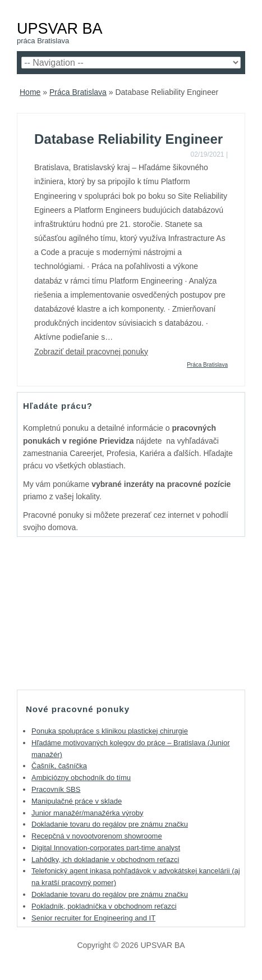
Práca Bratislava (78, 92)
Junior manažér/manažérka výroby (87, 813)
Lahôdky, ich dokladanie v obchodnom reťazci (105, 860)
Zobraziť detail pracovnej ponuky (91, 352)
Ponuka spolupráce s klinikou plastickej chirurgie (110, 731)
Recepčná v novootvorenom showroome (97, 836)
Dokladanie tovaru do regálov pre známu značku (110, 824)
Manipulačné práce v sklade (77, 801)
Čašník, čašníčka (59, 766)
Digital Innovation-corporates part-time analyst (106, 848)
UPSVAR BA (60, 28)
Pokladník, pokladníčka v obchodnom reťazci (104, 906)
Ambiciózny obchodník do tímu (81, 778)
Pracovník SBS (56, 789)
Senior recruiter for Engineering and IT (93, 918)
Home (30, 92)
